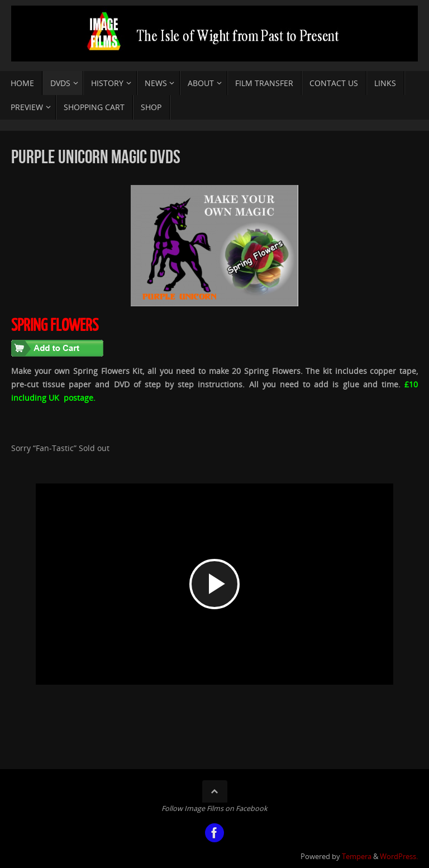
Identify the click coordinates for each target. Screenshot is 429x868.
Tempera (357, 857)
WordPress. (399, 857)
